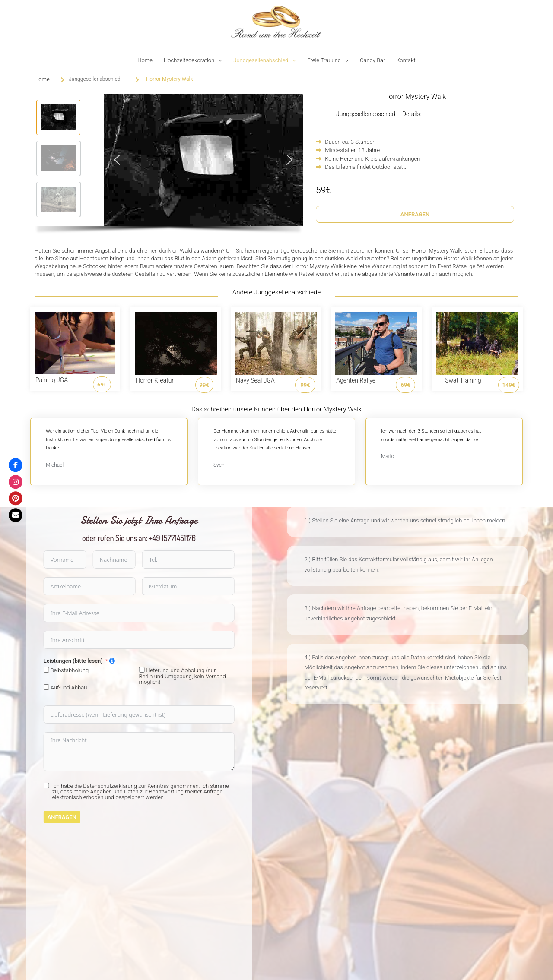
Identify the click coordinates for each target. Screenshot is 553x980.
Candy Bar (372, 60)
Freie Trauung (324, 60)
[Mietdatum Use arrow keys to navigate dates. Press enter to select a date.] (54, 586)
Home (145, 60)
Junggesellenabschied (261, 60)
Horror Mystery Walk (170, 79)
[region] (169, 166)
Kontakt (406, 60)
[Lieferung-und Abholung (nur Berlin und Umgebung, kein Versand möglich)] (8, 670)
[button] (58, 117)
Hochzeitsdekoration (189, 60)
